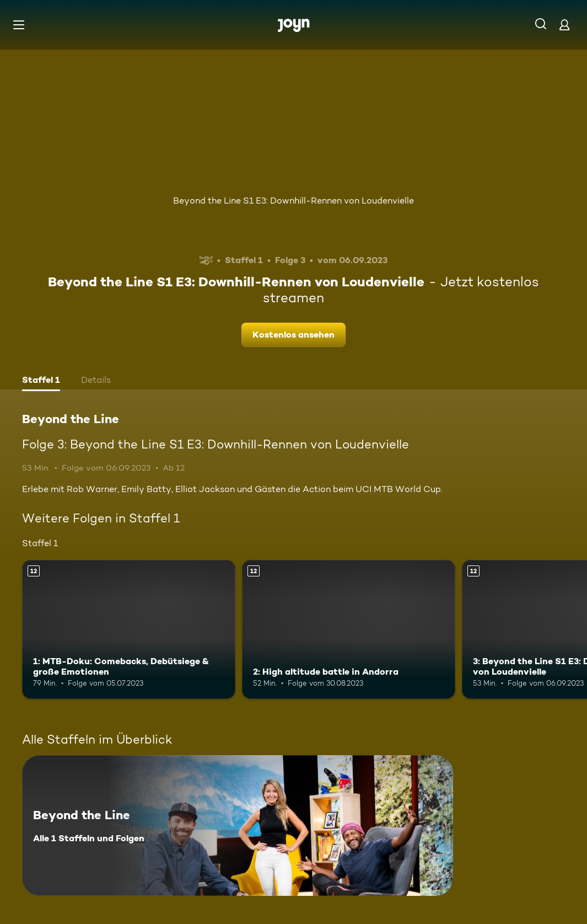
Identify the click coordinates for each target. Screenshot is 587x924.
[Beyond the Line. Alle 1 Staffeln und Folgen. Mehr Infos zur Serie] (238, 826)
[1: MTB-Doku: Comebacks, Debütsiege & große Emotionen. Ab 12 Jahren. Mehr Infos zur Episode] (129, 629)
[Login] (564, 25)
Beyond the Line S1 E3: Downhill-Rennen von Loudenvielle (293, 201)
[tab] (41, 381)
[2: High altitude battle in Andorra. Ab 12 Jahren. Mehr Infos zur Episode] (349, 629)
